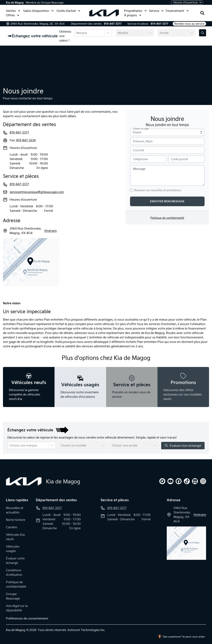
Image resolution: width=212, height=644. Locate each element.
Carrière (11, 527)
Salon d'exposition (38, 11)
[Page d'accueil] (24, 481)
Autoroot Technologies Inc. (86, 630)
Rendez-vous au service (189, 24)
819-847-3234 (26, 140)
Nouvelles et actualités (15, 510)
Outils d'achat (68, 11)
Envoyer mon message (167, 201)
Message (139, 169)
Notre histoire (16, 520)
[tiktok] (187, 481)
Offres (13, 15)
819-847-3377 (113, 24)
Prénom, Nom (143, 141)
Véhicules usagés (13, 549)
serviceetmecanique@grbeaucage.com (37, 192)
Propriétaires (135, 11)
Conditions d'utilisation (14, 572)
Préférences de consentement (27, 618)
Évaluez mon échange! (183, 445)
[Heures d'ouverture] (187, 2)
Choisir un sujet (141, 129)
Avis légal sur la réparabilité (17, 608)
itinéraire (51, 231)
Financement (177, 11)
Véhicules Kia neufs (15, 537)
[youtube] (170, 481)
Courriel (139, 150)
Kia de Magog (15, 3)
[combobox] (77, 33)
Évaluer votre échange (15, 561)
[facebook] (179, 481)
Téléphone (140, 159)
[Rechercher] (202, 13)
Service (156, 11)
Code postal (179, 159)
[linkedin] (195, 481)
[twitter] (162, 481)
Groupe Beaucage (13, 596)
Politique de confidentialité (167, 218)
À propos (133, 15)
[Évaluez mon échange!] (203, 33)
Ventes (13, 11)
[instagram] (203, 481)
